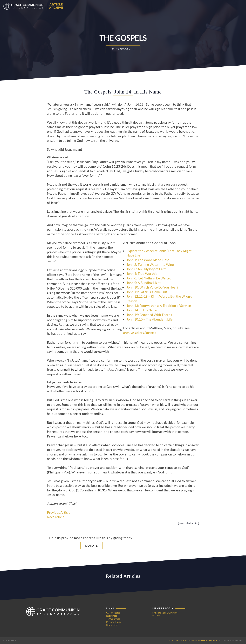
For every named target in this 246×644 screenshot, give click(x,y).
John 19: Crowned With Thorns (149, 315)
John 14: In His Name (142, 310)
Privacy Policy (114, 622)
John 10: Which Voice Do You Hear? (152, 287)
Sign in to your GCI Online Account (165, 614)
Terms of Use (113, 619)
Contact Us (112, 625)
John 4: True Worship (142, 274)
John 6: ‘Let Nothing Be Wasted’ (149, 278)
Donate (91, 545)
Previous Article (59, 512)
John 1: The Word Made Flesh (148, 260)
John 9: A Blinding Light (144, 283)
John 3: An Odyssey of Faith (147, 269)
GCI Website (113, 613)
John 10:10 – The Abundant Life (150, 319)
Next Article (56, 517)
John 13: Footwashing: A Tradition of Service (159, 306)
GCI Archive (9, 640)
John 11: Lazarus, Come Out (147, 292)
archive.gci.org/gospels (140, 333)
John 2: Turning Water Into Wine (150, 265)
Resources (112, 616)
